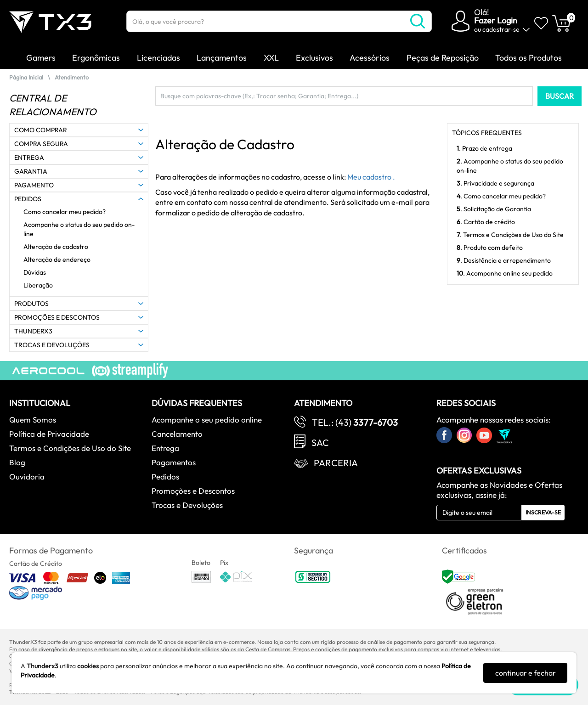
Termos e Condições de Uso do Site (70, 448)
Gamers (41, 58)
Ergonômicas (96, 58)
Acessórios (370, 58)
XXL (271, 58)
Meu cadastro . (371, 177)
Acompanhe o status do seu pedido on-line (79, 229)
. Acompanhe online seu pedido (505, 273)
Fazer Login (496, 20)
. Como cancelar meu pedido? (501, 196)
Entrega (165, 448)
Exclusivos (314, 58)
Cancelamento (177, 434)
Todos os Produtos (529, 58)
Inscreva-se (543, 512)
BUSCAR (560, 96)
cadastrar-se (501, 29)
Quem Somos (33, 420)
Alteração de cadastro (56, 247)
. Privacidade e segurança (495, 183)
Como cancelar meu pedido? (65, 212)
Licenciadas (158, 58)
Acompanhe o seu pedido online (207, 420)
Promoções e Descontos (193, 491)
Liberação (38, 285)
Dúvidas (35, 272)
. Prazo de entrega (484, 148)
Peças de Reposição (443, 58)
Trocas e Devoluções (187, 505)
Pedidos (165, 477)
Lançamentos (222, 58)
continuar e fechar (526, 673)
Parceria (336, 463)
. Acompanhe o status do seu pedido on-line (510, 166)
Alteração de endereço (57, 259)
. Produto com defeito (490, 248)
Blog (17, 462)
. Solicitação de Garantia (494, 209)
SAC (320, 443)
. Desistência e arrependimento (504, 260)
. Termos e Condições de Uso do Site (510, 235)
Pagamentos (174, 462)
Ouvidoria (27, 477)
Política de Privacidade (49, 434)
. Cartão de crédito (486, 222)
